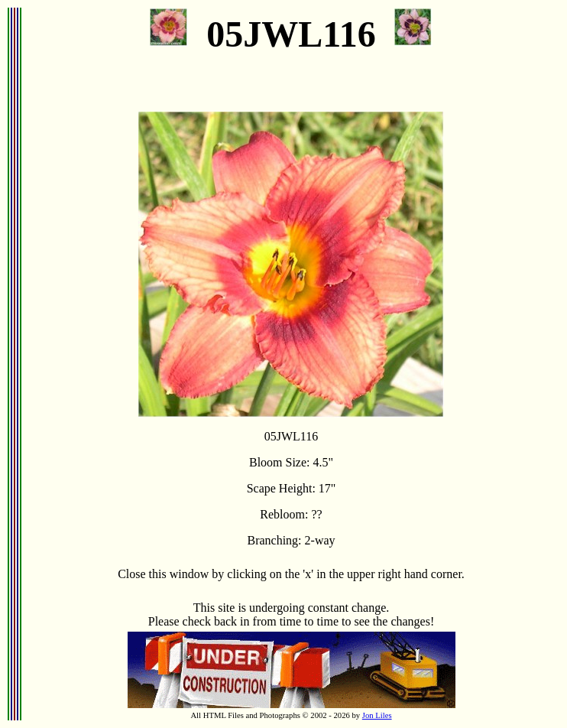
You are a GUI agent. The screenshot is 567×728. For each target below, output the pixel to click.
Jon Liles (377, 715)
